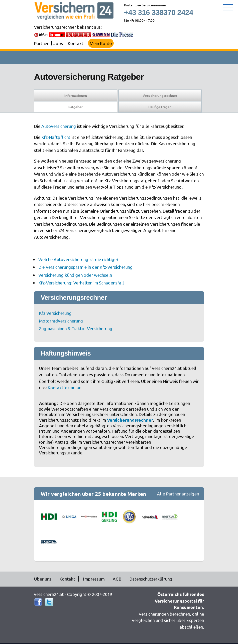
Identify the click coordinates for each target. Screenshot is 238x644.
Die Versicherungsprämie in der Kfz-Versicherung (85, 267)
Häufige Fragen (160, 107)
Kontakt (75, 43)
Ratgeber (75, 107)
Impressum (94, 579)
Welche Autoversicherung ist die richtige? (78, 259)
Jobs (58, 43)
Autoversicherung (59, 126)
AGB (117, 579)
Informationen (76, 95)
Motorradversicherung (61, 321)
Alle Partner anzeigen (178, 494)
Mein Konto (101, 43)
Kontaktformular (64, 387)
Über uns (43, 579)
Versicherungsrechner (160, 95)
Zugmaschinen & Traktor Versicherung (76, 328)
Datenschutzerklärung (151, 579)
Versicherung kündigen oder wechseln (75, 275)
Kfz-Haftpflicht (56, 137)
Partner (41, 43)
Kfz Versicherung (55, 313)
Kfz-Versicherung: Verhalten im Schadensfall (81, 283)
